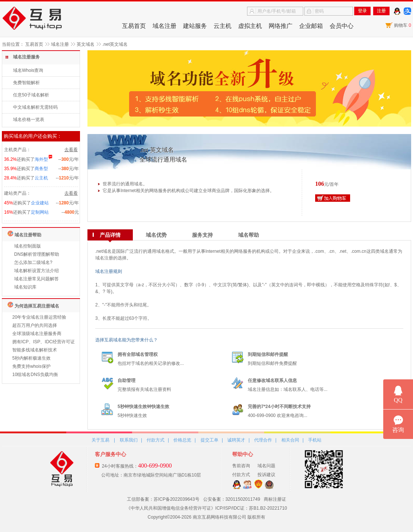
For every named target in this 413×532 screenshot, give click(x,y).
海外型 (41, 159)
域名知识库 (25, 287)
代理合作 (263, 440)
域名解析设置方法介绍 (36, 271)
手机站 (315, 440)
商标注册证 (275, 499)
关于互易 (100, 440)
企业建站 (40, 203)
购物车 (403, 25)
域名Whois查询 (28, 70)
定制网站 (40, 212)
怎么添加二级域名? (33, 262)
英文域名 (86, 44)
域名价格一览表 (29, 120)
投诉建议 (266, 475)
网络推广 (281, 26)
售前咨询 (241, 466)
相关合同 (290, 440)
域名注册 (164, 26)
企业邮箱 (311, 26)
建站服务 (195, 26)
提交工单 (209, 440)
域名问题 (266, 466)
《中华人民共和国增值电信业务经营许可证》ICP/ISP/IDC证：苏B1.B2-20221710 (207, 508)
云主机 (222, 26)
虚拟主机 (250, 26)
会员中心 (342, 26)
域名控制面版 (28, 246)
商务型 (41, 169)
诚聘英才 (236, 440)
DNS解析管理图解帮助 (37, 254)
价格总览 (182, 440)
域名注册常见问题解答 (36, 279)
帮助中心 (243, 454)
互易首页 (134, 26)
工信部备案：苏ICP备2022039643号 (163, 499)
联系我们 (129, 440)
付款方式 (156, 440)
